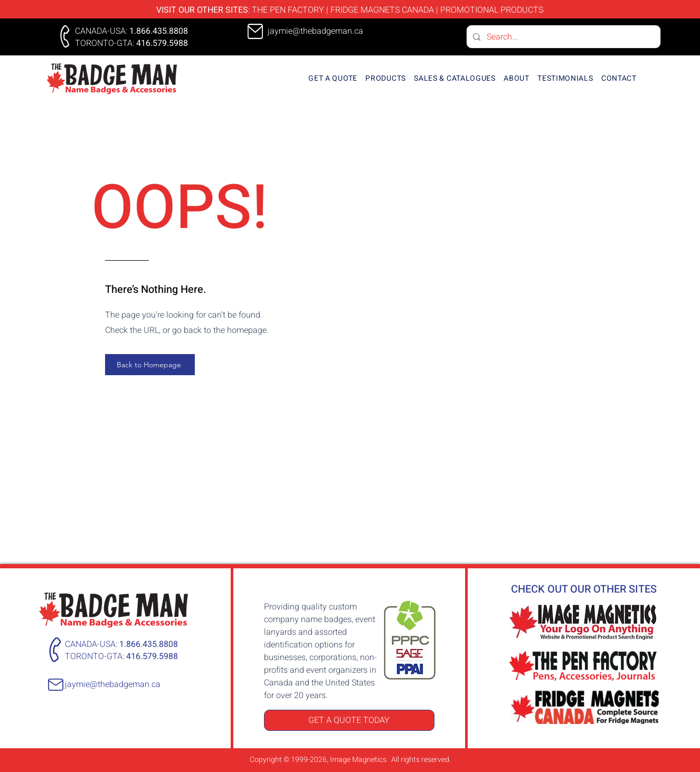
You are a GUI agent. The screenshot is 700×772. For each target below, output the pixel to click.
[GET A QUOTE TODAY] (349, 720)
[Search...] (562, 37)
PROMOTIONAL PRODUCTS (492, 10)
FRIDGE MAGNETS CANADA (382, 10)
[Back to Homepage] (150, 365)
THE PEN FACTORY (288, 10)
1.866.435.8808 (159, 31)
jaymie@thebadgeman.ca (113, 684)
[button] (386, 78)
